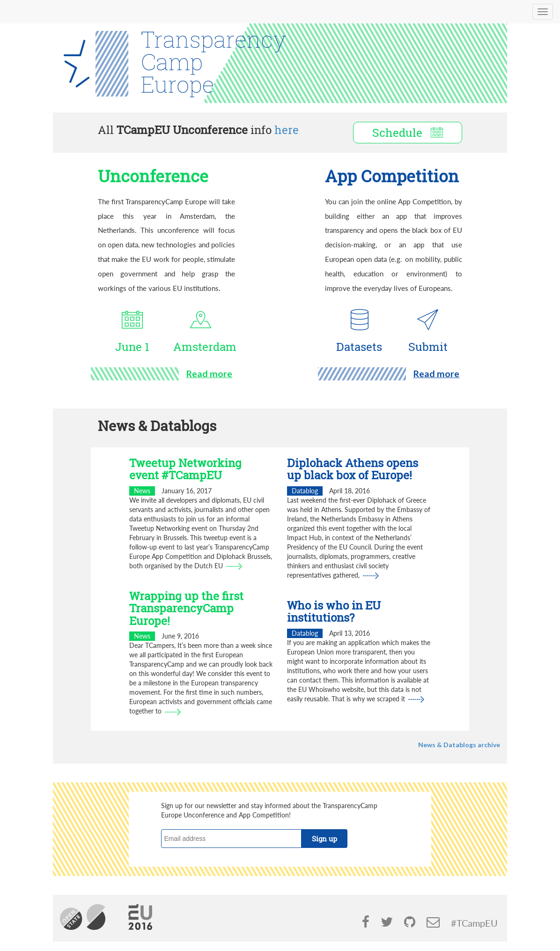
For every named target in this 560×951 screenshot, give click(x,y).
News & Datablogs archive (459, 745)
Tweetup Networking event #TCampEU (185, 469)
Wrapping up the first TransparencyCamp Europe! (186, 608)
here (287, 130)
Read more (209, 374)
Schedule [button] (408, 133)
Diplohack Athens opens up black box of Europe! (353, 469)
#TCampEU (474, 923)
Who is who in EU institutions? (334, 611)
